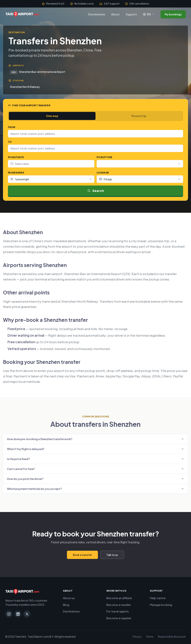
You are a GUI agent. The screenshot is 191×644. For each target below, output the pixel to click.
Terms (150, 636)
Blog (66, 604)
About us (69, 598)
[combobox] (95, 134)
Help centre (158, 598)
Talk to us (112, 554)
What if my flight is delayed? (95, 449)
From (12, 127)
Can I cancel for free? (95, 468)
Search (96, 190)
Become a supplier (119, 618)
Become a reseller (119, 604)
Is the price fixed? (95, 458)
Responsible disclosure (172, 636)
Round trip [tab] (139, 116)
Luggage (103, 173)
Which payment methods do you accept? (95, 488)
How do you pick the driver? (95, 478)
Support (131, 14)
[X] (27, 614)
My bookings (173, 14)
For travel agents (118, 611)
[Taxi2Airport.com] (22, 14)
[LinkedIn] (18, 614)
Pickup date (16, 157)
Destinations (97, 14)
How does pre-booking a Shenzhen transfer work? (95, 439)
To (10, 142)
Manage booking (161, 604)
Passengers (16, 173)
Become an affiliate (119, 598)
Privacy (137, 636)
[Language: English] (149, 14)
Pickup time (104, 157)
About (115, 14)
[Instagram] (9, 614)
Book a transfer (82, 554)
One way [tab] (52, 116)
